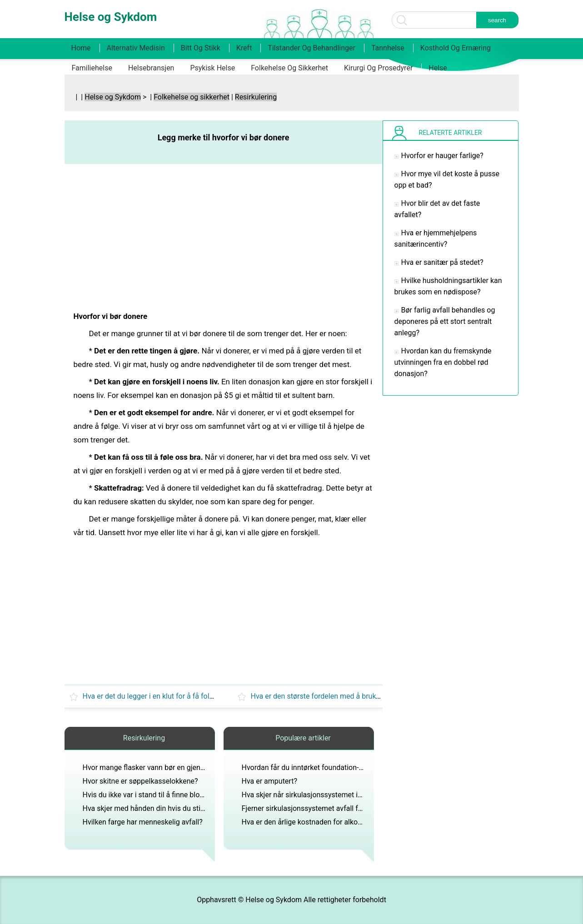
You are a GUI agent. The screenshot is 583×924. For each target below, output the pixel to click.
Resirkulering (256, 97)
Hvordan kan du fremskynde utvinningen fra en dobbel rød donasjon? (443, 362)
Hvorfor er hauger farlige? (442, 156)
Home (81, 48)
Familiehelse (92, 68)
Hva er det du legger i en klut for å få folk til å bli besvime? (176, 696)
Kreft (244, 48)
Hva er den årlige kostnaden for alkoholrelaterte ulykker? (332, 822)
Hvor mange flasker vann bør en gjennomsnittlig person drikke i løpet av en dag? (212, 768)
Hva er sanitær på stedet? (442, 262)
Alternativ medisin (136, 48)
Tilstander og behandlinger (311, 48)
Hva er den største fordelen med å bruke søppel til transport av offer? (362, 696)
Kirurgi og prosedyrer (378, 68)
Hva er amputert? (269, 781)
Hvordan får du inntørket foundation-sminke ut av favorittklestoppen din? (359, 768)
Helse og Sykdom (113, 97)
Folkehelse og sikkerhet (289, 68)
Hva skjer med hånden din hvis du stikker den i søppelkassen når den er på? (204, 808)
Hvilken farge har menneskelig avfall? (143, 822)
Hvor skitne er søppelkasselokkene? (140, 781)
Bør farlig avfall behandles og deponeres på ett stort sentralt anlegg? (445, 321)
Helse (438, 68)
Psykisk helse (212, 68)
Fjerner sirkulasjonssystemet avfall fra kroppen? (319, 808)
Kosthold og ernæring (456, 48)
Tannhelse (388, 48)
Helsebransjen (151, 68)
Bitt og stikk (201, 48)
